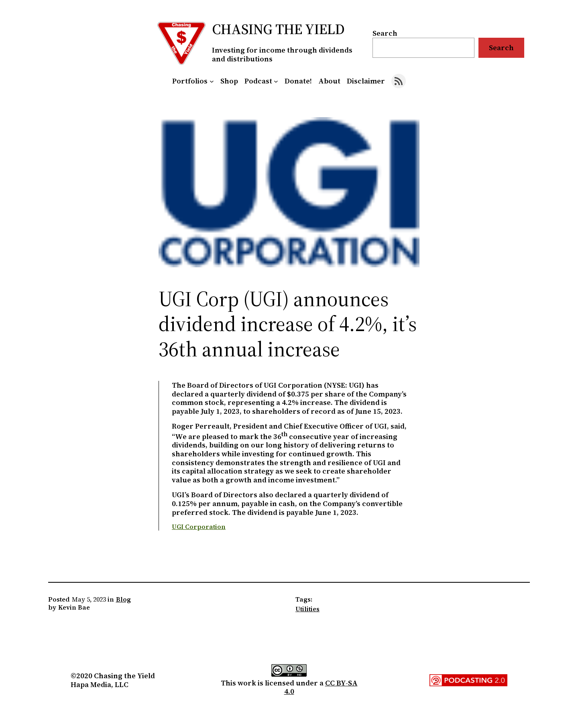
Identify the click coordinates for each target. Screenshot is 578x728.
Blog (123, 599)
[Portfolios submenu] (212, 81)
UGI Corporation (199, 527)
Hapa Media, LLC (100, 684)
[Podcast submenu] (276, 81)
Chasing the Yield (278, 29)
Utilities (307, 609)
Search (385, 33)
